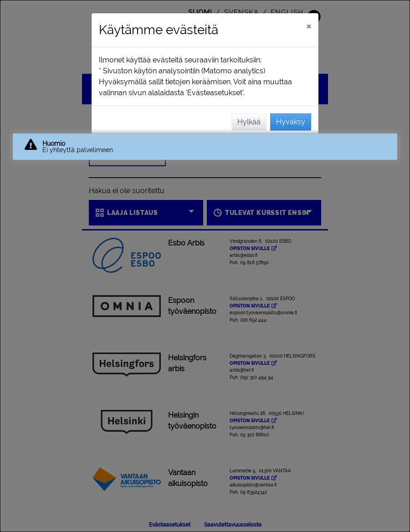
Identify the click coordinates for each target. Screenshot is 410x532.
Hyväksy (291, 122)
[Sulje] (309, 26)
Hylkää (249, 122)
